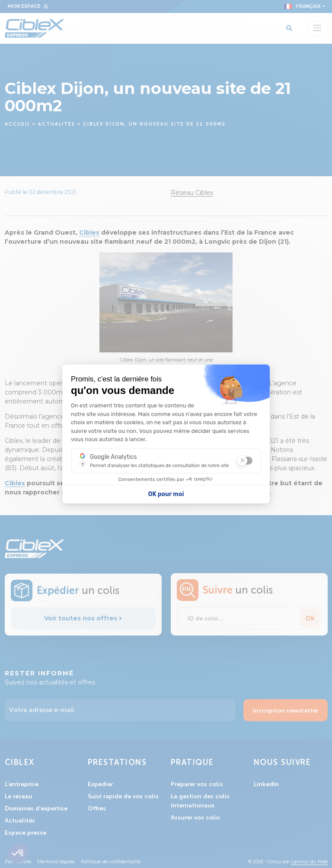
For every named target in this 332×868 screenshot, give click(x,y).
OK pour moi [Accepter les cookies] (166, 494)
